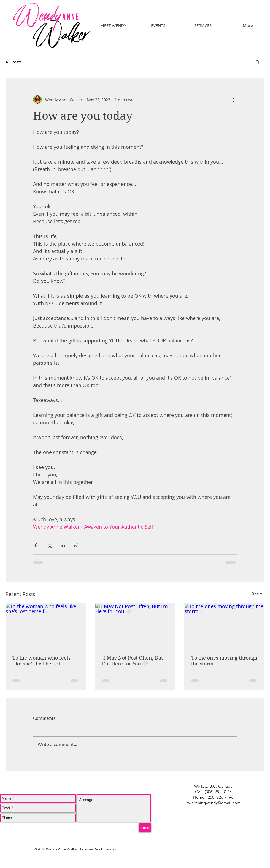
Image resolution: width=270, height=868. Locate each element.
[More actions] (234, 100)
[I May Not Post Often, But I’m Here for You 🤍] (135, 626)
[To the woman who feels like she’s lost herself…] (46, 626)
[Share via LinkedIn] (63, 545)
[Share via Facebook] (36, 545)
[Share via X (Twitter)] (49, 545)
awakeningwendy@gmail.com (213, 803)
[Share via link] (76, 545)
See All (258, 593)
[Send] (145, 828)
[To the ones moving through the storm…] (224, 626)
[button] (257, 62)
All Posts (14, 62)
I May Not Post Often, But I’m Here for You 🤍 (132, 661)
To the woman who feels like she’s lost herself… (41, 661)
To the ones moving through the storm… (224, 661)
